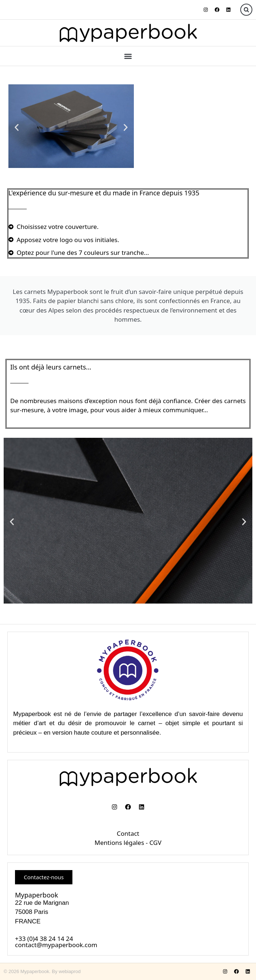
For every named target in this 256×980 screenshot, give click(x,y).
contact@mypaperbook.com (56, 945)
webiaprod (70, 971)
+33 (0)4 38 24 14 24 (44, 939)
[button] (246, 10)
